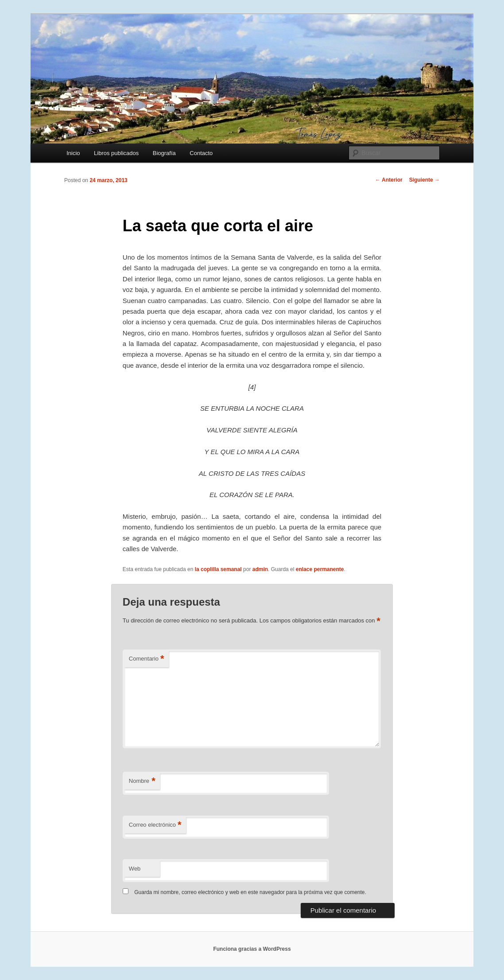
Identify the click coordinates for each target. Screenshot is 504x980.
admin (260, 569)
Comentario (147, 659)
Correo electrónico (155, 825)
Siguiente (425, 180)
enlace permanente (320, 569)
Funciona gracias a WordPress (252, 949)
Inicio (73, 153)
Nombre (142, 781)
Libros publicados (116, 153)
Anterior (389, 180)
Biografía (164, 153)
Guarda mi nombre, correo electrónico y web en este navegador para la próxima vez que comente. (250, 892)
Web (135, 869)
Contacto (201, 153)
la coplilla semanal (218, 569)
